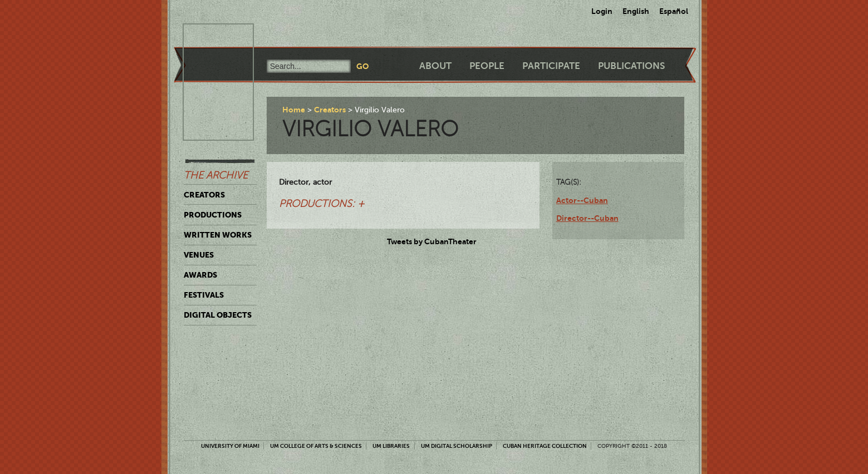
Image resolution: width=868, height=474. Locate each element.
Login (602, 11)
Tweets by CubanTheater (432, 241)
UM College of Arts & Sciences (316, 446)
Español (674, 11)
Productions (213, 215)
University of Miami (230, 446)
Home (294, 110)
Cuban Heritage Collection (545, 446)
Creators (204, 195)
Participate (551, 66)
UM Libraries (391, 446)
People (487, 66)
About (435, 66)
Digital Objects (218, 315)
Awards (200, 275)
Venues (199, 255)
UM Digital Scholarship (457, 446)
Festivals (204, 295)
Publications (631, 66)
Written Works (218, 235)
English (636, 11)
